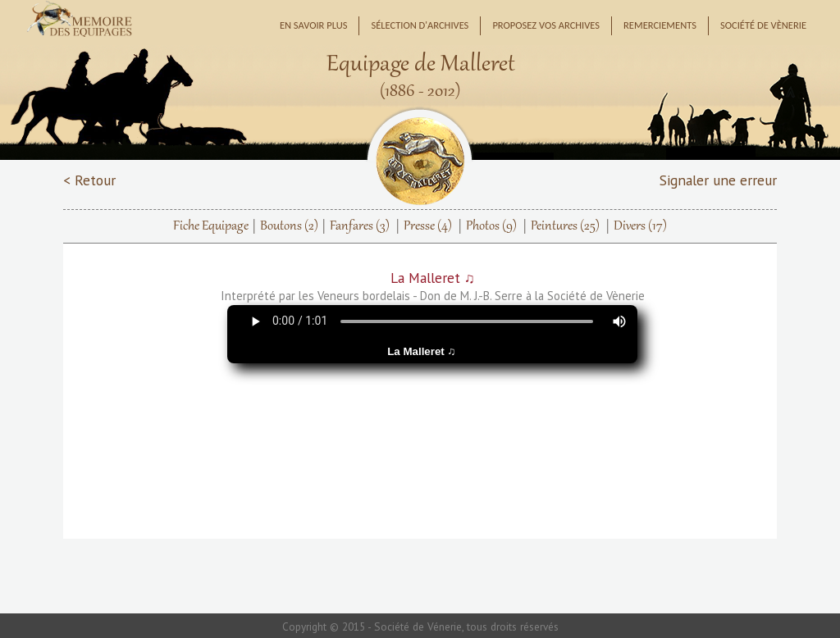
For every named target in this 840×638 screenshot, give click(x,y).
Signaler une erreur (718, 180)
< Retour (89, 180)
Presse (428, 226)
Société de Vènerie (763, 25)
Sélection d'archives (420, 25)
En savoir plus (314, 25)
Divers (640, 226)
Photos (491, 226)
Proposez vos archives (546, 25)
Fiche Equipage (211, 226)
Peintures (565, 226)
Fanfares (360, 226)
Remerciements (660, 25)
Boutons (289, 226)
